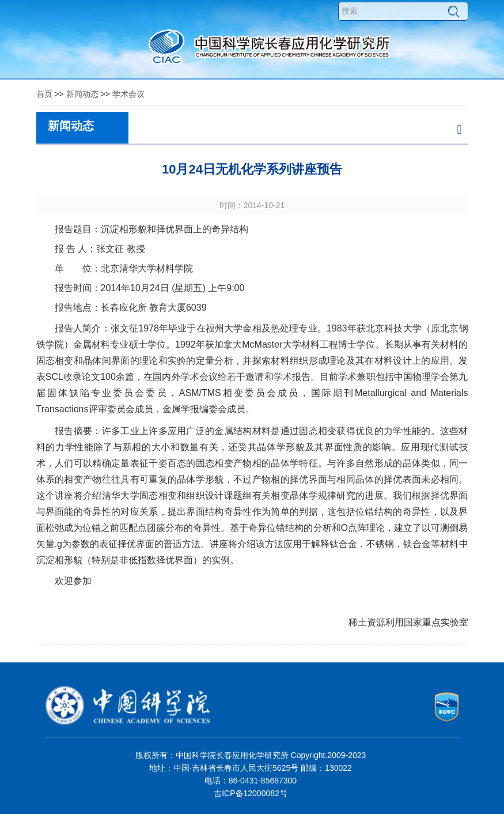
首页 (44, 94)
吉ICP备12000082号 (251, 793)
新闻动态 (82, 94)
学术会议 (128, 94)
